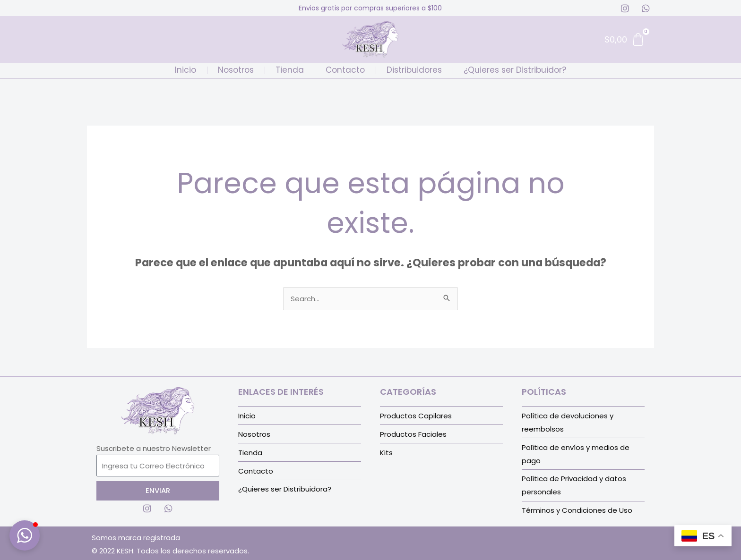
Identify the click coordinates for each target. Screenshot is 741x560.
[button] (25, 535)
